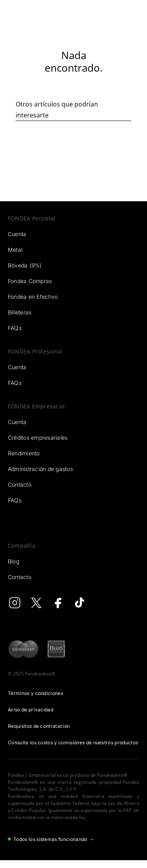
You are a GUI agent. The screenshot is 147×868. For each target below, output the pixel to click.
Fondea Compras (30, 281)
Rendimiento (24, 453)
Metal (15, 250)
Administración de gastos (40, 469)
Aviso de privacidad (31, 710)
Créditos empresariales (38, 438)
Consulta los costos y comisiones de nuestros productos (73, 743)
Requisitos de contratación (39, 726)
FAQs (15, 328)
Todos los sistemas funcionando (51, 839)
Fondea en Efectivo (33, 297)
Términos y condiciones (35, 693)
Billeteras (20, 312)
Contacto (20, 485)
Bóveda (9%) (25, 265)
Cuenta (17, 234)
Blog (14, 561)
